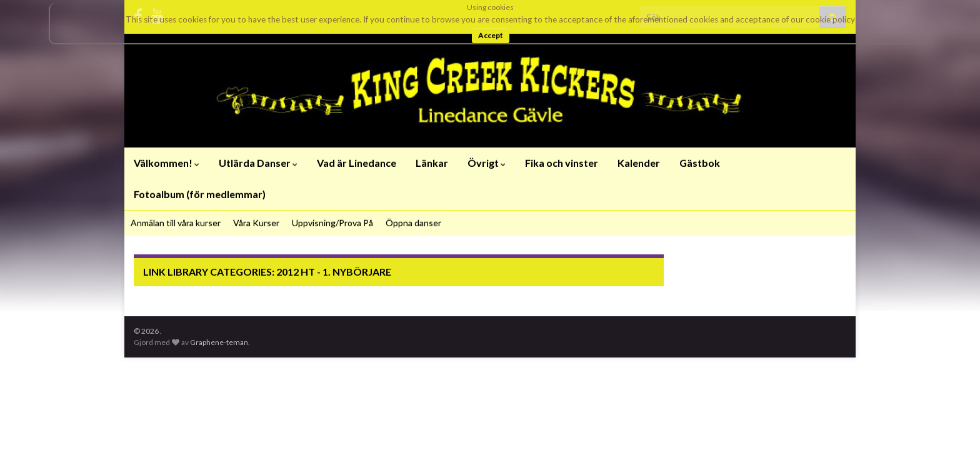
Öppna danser (413, 223)
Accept (491, 35)
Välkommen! (167, 163)
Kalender (639, 163)
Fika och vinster (562, 163)
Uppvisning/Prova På (332, 223)
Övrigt (487, 163)
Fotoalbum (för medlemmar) (200, 194)
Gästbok (700, 163)
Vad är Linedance (357, 163)
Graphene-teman (219, 342)
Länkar (432, 163)
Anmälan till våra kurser (176, 223)
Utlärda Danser (258, 163)
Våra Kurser (256, 223)
